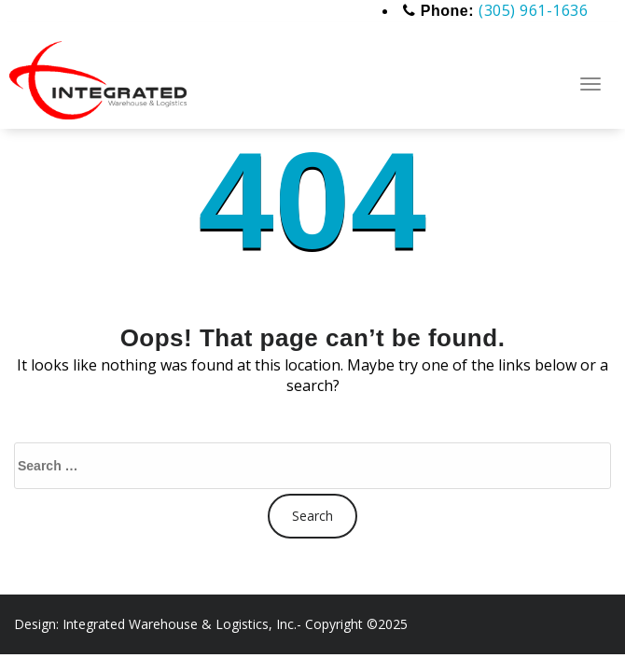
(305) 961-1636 (533, 10)
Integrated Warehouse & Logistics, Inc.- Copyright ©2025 (235, 624)
